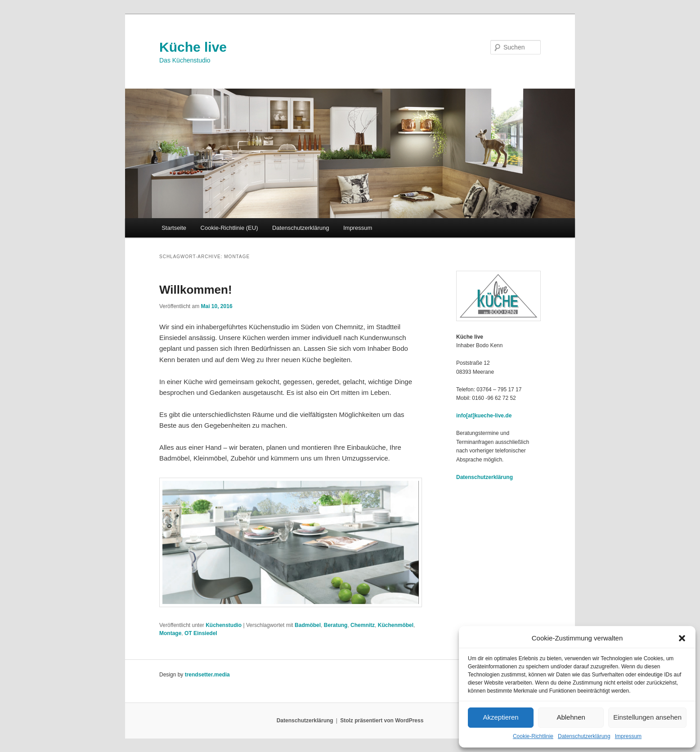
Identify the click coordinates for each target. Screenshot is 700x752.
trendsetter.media (207, 675)
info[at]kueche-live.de (484, 416)
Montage (170, 633)
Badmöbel (308, 625)
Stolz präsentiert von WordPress (382, 721)
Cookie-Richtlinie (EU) (229, 228)
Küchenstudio (224, 625)
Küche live (193, 47)
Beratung (336, 625)
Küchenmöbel (396, 625)
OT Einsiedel (201, 633)
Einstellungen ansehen (647, 717)
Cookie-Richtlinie (533, 736)
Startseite (174, 228)
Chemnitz (363, 625)
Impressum (628, 736)
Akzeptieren (500, 717)
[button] (682, 638)
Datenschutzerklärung (584, 736)
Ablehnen (571, 717)
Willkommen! (196, 290)
